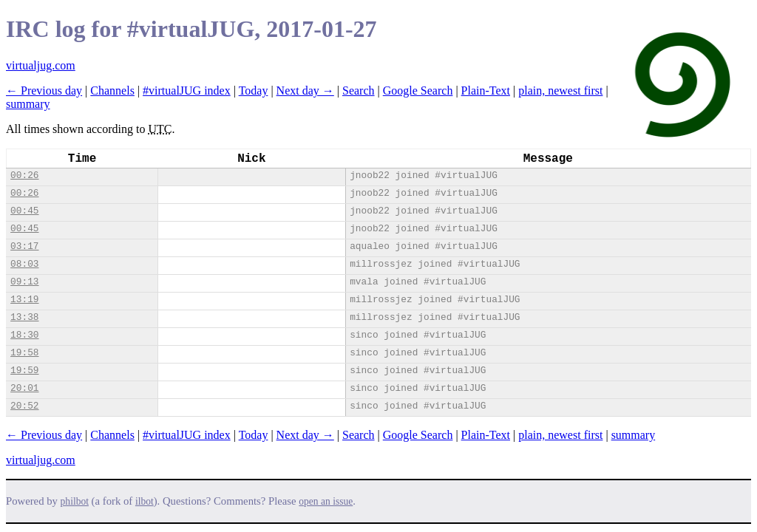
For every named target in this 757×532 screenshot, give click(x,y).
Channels (112, 91)
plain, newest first (560, 91)
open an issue (326, 501)
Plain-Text (486, 91)
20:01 (24, 388)
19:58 (24, 353)
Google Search (418, 91)
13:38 (24, 317)
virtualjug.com (41, 65)
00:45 (24, 211)
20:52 (24, 406)
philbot (75, 501)
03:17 (24, 246)
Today (254, 91)
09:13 (24, 282)
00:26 (24, 175)
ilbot (145, 501)
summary (28, 104)
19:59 (24, 371)
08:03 (24, 264)
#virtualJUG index (187, 91)
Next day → (305, 91)
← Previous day (44, 91)
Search (359, 91)
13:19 (24, 300)
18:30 (24, 335)
